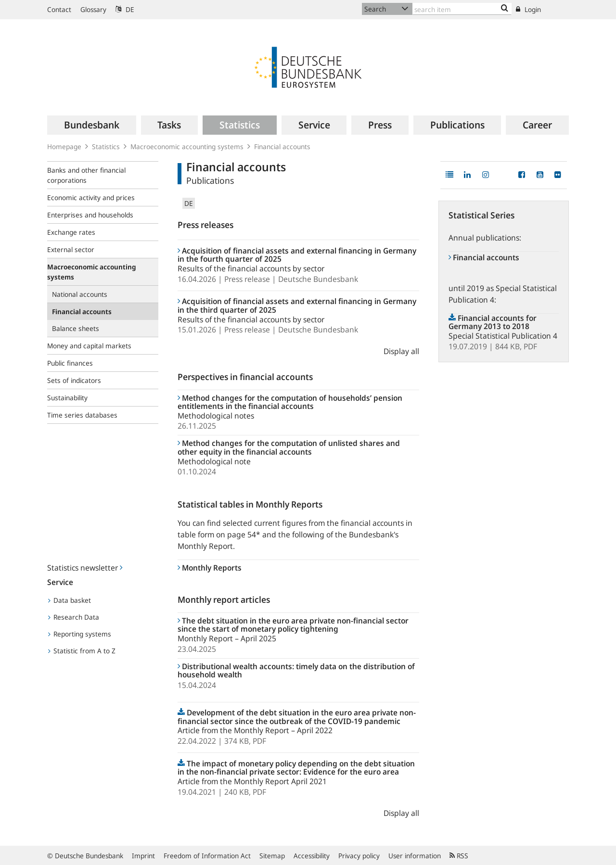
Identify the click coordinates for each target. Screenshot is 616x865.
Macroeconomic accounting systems (187, 146)
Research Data (74, 617)
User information (415, 856)
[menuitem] (92, 125)
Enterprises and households (90, 215)
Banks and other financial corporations (86, 175)
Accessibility (312, 856)
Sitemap (272, 856)
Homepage (64, 146)
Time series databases (82, 415)
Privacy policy (359, 856)
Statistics (106, 146)
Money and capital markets (89, 346)
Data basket (70, 600)
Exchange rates (71, 232)
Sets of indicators (74, 380)
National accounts (80, 294)
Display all (401, 351)
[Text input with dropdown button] (462, 9)
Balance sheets (76, 328)
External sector (71, 249)
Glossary (93, 9)
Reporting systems (80, 634)
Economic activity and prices (91, 197)
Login (528, 9)
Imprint (143, 856)
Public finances (70, 363)
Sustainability (67, 398)
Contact (59, 9)
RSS (459, 856)
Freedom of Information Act (207, 856)
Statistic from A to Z (82, 651)
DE (125, 9)
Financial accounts (282, 146)
